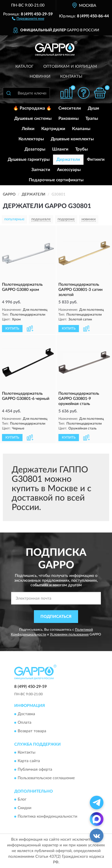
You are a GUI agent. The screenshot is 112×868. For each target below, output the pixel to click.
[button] (28, 18)
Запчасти (41, 170)
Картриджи (53, 129)
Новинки (40, 77)
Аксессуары (69, 170)
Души (93, 108)
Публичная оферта (35, 770)
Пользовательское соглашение (46, 778)
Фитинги (96, 160)
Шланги (60, 149)
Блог (22, 800)
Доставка (26, 714)
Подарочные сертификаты (56, 180)
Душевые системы (33, 119)
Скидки (25, 808)
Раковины (69, 119)
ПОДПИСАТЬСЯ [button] (56, 617)
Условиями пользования (69, 634)
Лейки (28, 129)
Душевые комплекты (72, 139)
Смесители (70, 108)
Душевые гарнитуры (29, 160)
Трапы (92, 119)
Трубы (82, 149)
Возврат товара (32, 731)
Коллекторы (31, 139)
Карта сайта (29, 761)
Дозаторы (35, 149)
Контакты (71, 77)
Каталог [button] (25, 67)
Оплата (25, 723)
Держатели (68, 160)
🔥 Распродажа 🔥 (32, 108)
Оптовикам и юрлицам (70, 67)
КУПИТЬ (12, 328)
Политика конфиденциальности (47, 817)
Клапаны (81, 129)
